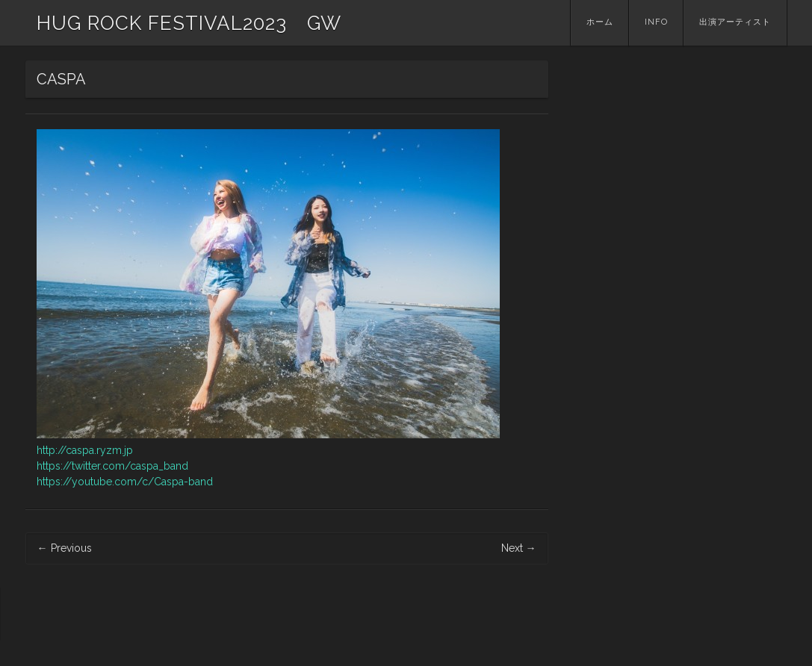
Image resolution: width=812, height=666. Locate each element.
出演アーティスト (735, 22)
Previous (65, 548)
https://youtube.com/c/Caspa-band (125, 482)
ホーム (600, 22)
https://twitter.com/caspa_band (112, 466)
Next (519, 548)
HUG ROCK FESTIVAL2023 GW (189, 23)
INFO (656, 22)
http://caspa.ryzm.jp (85, 450)
